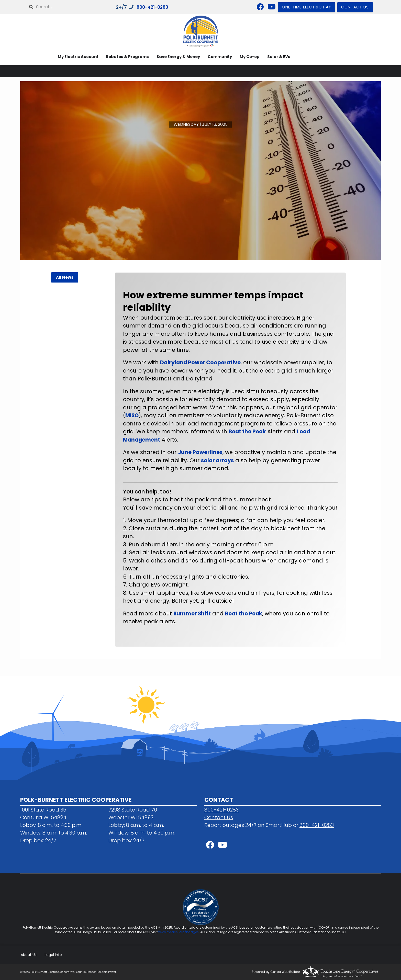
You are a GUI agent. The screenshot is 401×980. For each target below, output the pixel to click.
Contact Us (219, 817)
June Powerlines (201, 452)
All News (64, 277)
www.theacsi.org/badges (179, 932)
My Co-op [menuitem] (249, 57)
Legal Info (53, 955)
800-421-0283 (154, 7)
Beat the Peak (248, 431)
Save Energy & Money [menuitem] (176, 57)
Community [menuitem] (219, 57)
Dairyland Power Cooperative (201, 362)
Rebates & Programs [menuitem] (125, 57)
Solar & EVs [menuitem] (279, 57)
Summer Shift (192, 613)
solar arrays (218, 460)
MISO (132, 415)
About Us (28, 955)
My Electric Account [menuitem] (75, 57)
